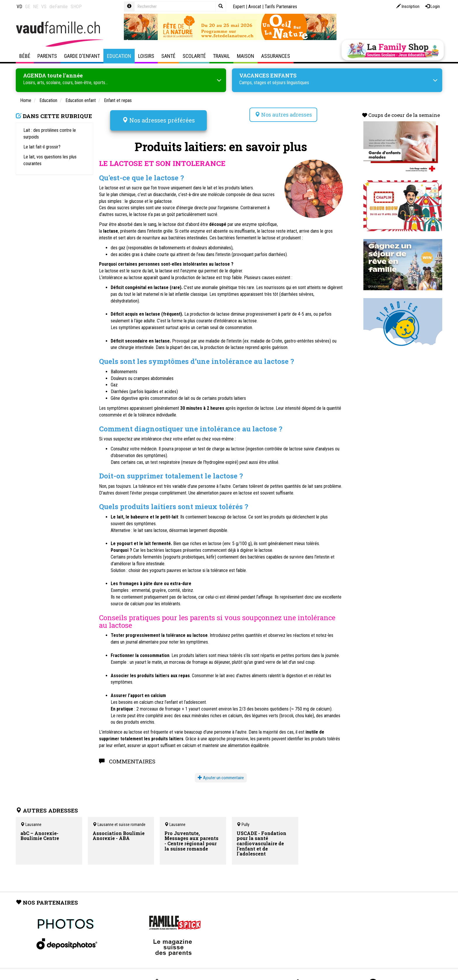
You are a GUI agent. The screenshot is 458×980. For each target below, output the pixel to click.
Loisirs (146, 56)
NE (36, 7)
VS (44, 7)
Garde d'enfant (82, 56)
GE (28, 7)
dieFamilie (59, 7)
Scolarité (194, 56)
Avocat (255, 7)
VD (19, 7)
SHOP (76, 7)
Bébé (25, 56)
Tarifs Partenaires (281, 7)
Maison (246, 56)
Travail (221, 56)
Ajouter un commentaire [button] (221, 771)
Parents (47, 56)
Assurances (276, 56)
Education (119, 56)
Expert (239, 7)
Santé (168, 56)
